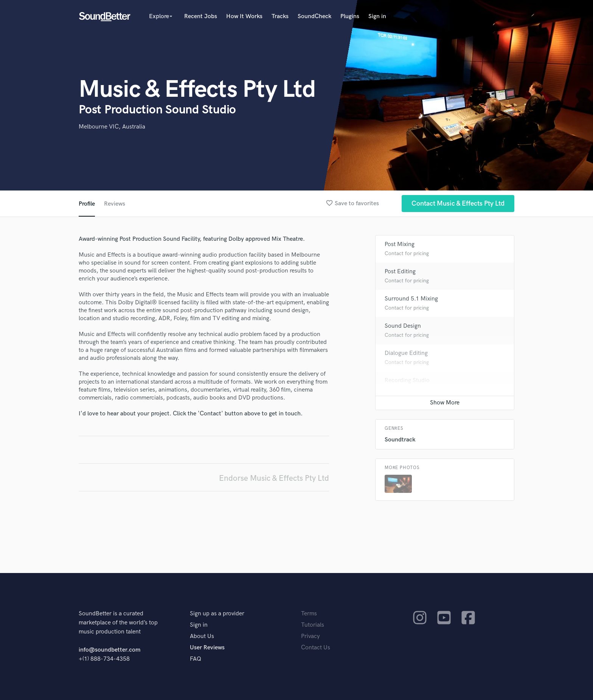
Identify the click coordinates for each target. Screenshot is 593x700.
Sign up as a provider (217, 614)
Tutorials (313, 625)
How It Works (244, 16)
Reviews (115, 204)
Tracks (280, 16)
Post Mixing (400, 244)
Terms (309, 614)
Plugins (350, 16)
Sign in (377, 16)
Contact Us (316, 648)
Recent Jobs (201, 16)
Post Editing (400, 272)
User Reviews (207, 648)
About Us (202, 636)
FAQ (196, 659)
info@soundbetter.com (109, 650)
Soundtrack (400, 440)
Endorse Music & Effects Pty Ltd (274, 478)
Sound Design (403, 326)
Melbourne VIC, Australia (112, 127)
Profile (87, 204)
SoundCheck (314, 16)
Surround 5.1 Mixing (411, 299)
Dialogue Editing (406, 353)
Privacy (310, 636)
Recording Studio (407, 380)
